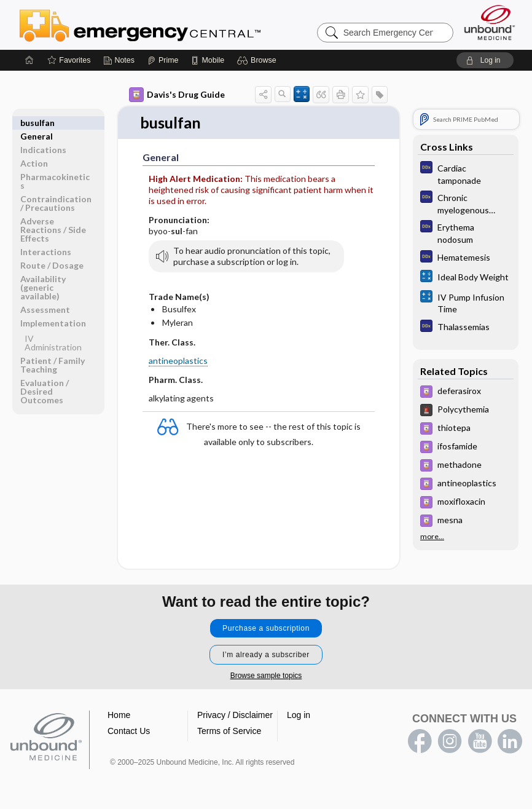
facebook (420, 741)
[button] (258, 60)
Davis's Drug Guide (177, 95)
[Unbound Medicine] (490, 22)
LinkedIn (510, 741)
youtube (480, 741)
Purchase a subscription (266, 628)
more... (432, 537)
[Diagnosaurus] (466, 173)
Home (119, 715)
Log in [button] (299, 715)
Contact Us (129, 731)
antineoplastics (178, 361)
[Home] (29, 60)
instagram (450, 741)
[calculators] (466, 278)
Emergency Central (172, 25)
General (37, 123)
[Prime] (163, 60)
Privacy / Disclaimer (235, 715)
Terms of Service (229, 731)
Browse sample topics (266, 676)
